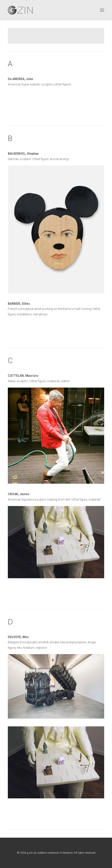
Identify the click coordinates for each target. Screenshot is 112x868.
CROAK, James (19, 494)
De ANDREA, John (20, 79)
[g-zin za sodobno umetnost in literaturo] (20, 10)
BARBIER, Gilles (19, 304)
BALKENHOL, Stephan (23, 154)
